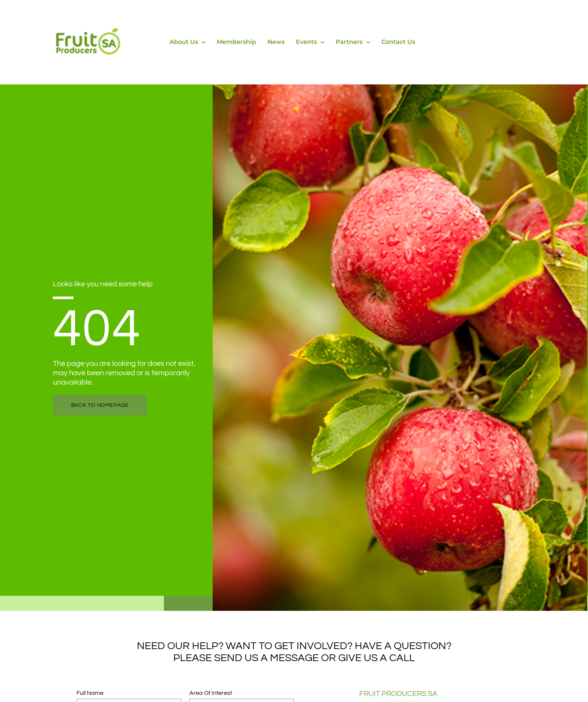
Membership (236, 42)
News (276, 42)
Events (310, 42)
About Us (187, 42)
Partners (353, 42)
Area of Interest (211, 693)
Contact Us (398, 42)
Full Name (91, 693)
